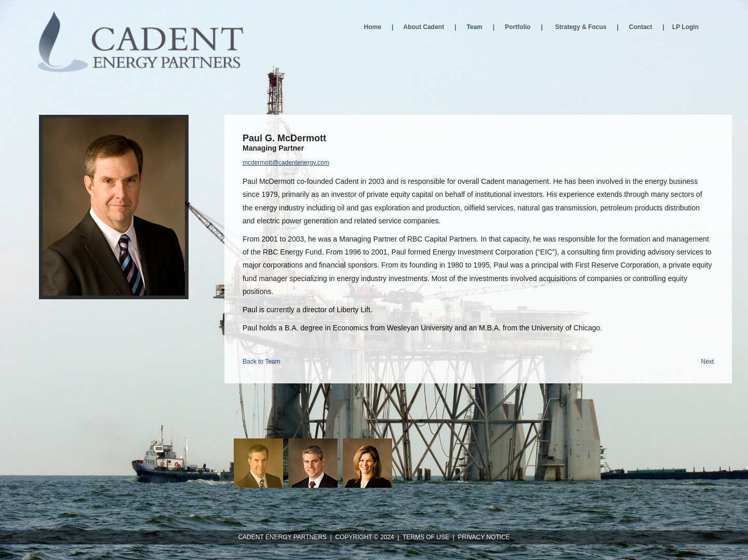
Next (708, 362)
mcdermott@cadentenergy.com (286, 163)
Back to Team (261, 362)
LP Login (685, 27)
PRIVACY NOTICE (484, 537)
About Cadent (424, 27)
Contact (641, 27)
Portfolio (518, 27)
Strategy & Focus (581, 27)
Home (373, 27)
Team (474, 27)
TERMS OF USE (426, 537)
